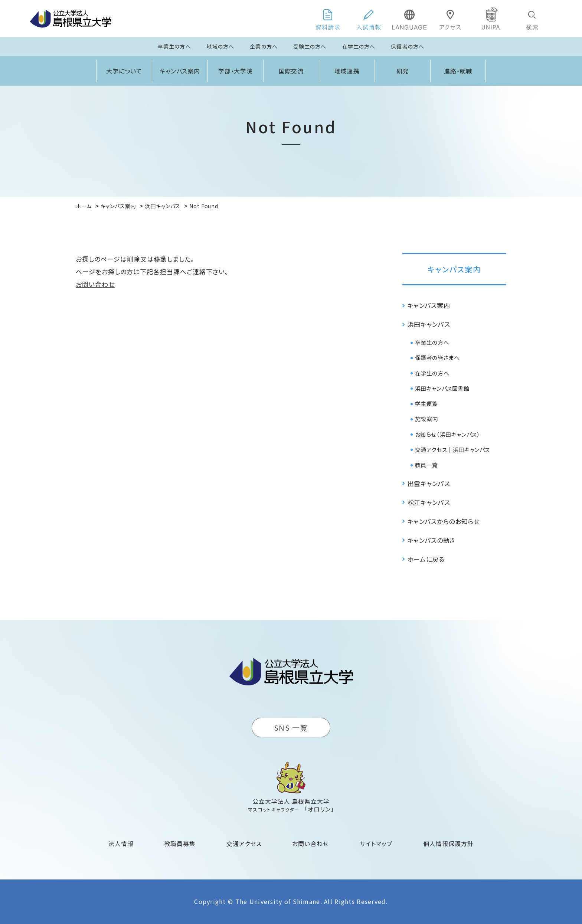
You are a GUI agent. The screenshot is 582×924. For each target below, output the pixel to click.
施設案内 (426, 419)
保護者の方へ (408, 46)
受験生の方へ (310, 46)
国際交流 (291, 71)
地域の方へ (221, 46)
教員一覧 (426, 465)
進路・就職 (458, 71)
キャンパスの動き (431, 540)
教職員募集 (180, 843)
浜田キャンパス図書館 (442, 388)
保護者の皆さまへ (437, 358)
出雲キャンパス (429, 483)
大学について (124, 71)
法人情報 (121, 843)
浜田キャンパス (429, 324)
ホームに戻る (426, 559)
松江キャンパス (429, 502)
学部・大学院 (236, 71)
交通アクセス (244, 843)
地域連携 (347, 71)
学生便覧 (426, 404)
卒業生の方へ (174, 46)
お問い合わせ (95, 284)
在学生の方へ (359, 46)
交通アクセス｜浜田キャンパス (452, 450)
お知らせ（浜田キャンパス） (448, 434)
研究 (403, 71)
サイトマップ (376, 843)
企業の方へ (264, 46)
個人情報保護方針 (448, 843)
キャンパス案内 (180, 71)
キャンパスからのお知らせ (444, 521)
